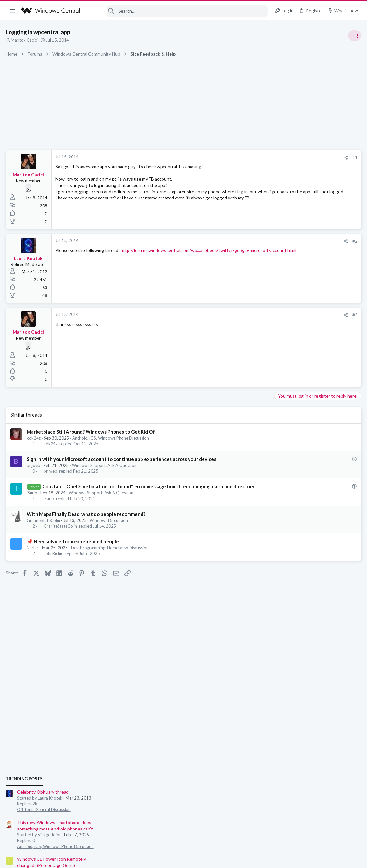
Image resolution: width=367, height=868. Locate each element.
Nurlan (33, 554)
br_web (34, 465)
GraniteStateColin (44, 527)
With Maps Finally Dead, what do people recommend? (87, 521)
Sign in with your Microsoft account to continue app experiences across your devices (122, 459)
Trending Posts (284, 344)
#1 (253, 157)
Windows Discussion (109, 527)
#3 (253, 315)
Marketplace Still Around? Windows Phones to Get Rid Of (91, 432)
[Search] (178, 11)
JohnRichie (54, 560)
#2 (253, 241)
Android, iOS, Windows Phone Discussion (111, 438)
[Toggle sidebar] (354, 36)
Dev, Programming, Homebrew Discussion (110, 554)
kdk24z (34, 438)
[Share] (243, 158)
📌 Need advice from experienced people (73, 548)
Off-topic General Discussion (303, 375)
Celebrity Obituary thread (302, 358)
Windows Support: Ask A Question (105, 465)
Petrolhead (350, 502)
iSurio (33, 499)
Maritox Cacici (25, 40)
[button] (13, 11)
